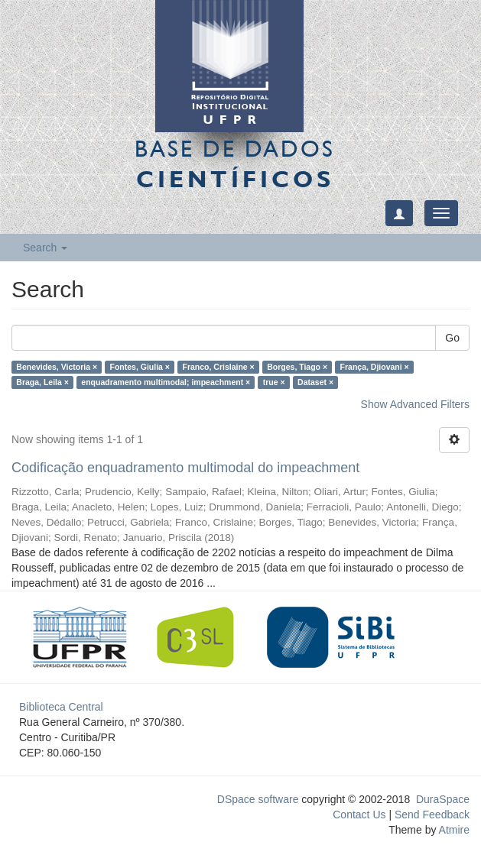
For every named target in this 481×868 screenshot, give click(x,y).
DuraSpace (443, 799)
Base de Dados (235, 164)
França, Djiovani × (375, 367)
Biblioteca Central (61, 707)
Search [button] (45, 248)
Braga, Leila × (42, 382)
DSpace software (258, 799)
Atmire (453, 830)
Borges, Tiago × (297, 367)
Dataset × (315, 382)
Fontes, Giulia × (140, 367)
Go (452, 338)
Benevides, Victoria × (57, 367)
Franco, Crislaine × (218, 367)
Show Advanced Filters (415, 404)
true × (274, 382)
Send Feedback (432, 815)
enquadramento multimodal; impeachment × (166, 382)
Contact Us (359, 815)
